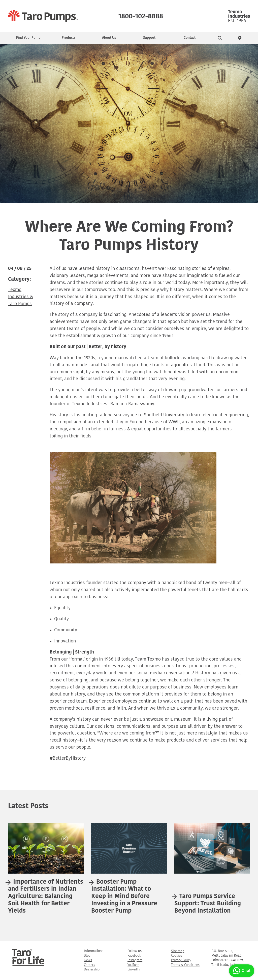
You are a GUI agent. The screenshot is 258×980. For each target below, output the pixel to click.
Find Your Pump (28, 38)
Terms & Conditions (185, 965)
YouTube (133, 965)
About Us (109, 38)
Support (149, 38)
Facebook (134, 956)
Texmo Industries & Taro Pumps (21, 297)
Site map (178, 951)
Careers (89, 965)
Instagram (135, 960)
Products (69, 38)
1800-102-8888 (141, 15)
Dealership (92, 970)
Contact (190, 38)
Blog (87, 956)
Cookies (177, 956)
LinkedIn (134, 970)
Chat (241, 971)
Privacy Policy (181, 960)
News (88, 960)
